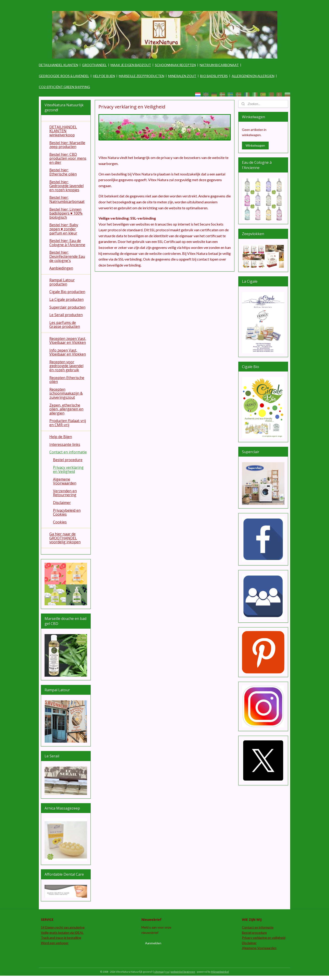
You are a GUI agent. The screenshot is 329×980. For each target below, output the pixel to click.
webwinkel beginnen (183, 972)
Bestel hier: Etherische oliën (63, 172)
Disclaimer (62, 503)
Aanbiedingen (61, 268)
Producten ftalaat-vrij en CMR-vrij (68, 423)
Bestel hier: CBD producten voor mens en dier (68, 158)
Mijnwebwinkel (220, 972)
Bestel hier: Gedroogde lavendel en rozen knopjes (66, 186)
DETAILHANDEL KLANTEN (58, 65)
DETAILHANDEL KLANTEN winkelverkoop (63, 131)
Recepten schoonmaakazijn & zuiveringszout (66, 393)
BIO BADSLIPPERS (214, 76)
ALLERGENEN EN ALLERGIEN (253, 76)
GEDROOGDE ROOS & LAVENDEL (64, 76)
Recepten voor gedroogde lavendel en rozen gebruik (66, 366)
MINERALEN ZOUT (182, 76)
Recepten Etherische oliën (67, 380)
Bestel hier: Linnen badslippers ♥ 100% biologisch (66, 213)
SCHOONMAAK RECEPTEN (175, 65)
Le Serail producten (66, 315)
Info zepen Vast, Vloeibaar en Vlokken (68, 352)
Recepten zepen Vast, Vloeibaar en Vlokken (68, 341)
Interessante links (65, 444)
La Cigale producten (66, 299)
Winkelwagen (255, 145)
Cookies (60, 522)
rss (167, 972)
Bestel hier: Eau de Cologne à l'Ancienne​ (67, 243)
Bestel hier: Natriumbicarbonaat (67, 199)
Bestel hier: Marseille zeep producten (67, 145)
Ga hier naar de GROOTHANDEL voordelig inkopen (65, 538)
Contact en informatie (68, 452)
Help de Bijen (61, 437)
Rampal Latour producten (62, 282)
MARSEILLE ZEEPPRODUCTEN (142, 76)
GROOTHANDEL (94, 65)
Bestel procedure (68, 460)
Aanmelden (153, 943)
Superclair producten (67, 307)
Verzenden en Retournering (65, 493)
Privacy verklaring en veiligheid (264, 938)
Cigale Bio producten (67, 292)
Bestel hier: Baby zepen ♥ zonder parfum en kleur (64, 229)
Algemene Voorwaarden (65, 481)
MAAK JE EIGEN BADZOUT (131, 65)
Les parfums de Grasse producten (65, 325)
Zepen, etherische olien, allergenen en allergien (66, 409)
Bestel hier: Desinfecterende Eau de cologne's (67, 256)
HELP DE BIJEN (104, 76)
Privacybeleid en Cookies (67, 512)
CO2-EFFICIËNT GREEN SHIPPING (64, 87)
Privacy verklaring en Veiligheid (68, 469)
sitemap (159, 972)
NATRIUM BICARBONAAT (219, 65)
